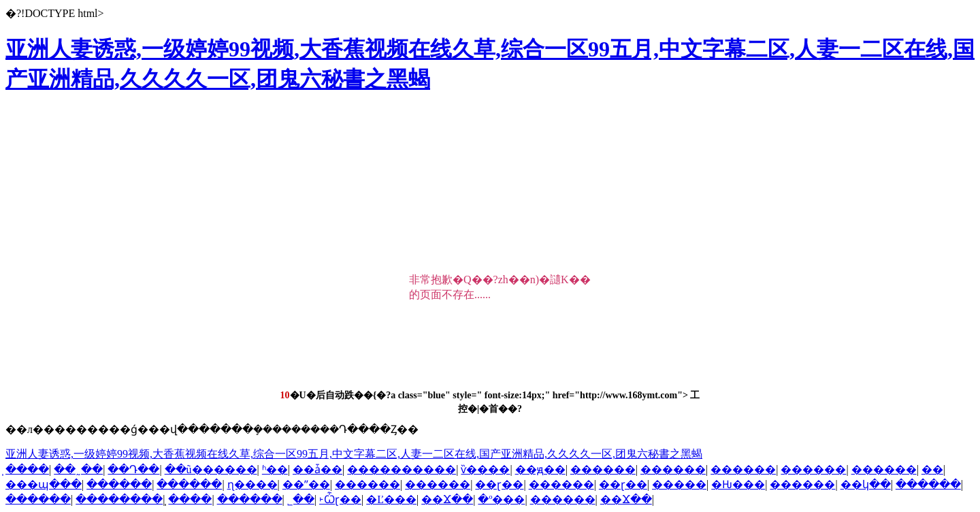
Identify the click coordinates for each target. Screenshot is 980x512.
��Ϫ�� (447, 499)
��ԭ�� (540, 469)
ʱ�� (275, 469)
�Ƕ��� (738, 484)
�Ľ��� (391, 499)
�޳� (932, 469)
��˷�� (78, 469)
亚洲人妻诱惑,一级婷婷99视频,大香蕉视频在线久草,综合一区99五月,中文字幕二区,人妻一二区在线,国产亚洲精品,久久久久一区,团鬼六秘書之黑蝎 (354, 454)
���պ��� (44, 484)
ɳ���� (252, 484)
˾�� (301, 499)
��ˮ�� (306, 484)
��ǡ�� (317, 469)
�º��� (501, 499)
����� (679, 484)
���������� (402, 469)
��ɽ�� (499, 484)
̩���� (27, 469)
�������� (119, 499)
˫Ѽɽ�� (340, 499)
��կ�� (866, 484)
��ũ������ (211, 469)
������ (603, 469)
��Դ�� (133, 469)
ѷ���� (485, 469)
